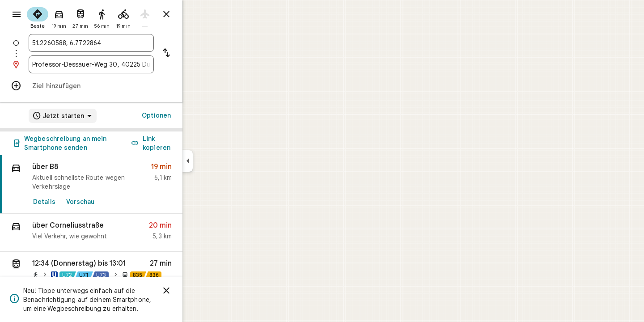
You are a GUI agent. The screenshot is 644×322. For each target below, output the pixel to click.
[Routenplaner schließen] (199, 14)
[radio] (70, 17)
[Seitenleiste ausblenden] (220, 161)
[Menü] (16, 15)
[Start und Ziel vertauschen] (199, 54)
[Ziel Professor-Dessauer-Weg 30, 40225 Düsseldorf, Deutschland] (123, 64)
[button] (123, 233)
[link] (123, 184)
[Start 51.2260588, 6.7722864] (123, 43)
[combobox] (123, 43)
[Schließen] (199, 291)
